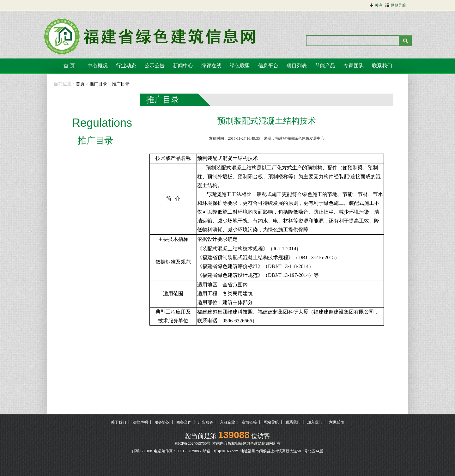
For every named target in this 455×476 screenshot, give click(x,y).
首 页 (69, 66)
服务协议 (162, 422)
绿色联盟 (240, 66)
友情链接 (249, 422)
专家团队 (354, 66)
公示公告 (155, 66)
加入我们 (315, 422)
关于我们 (118, 422)
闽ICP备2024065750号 (193, 443)
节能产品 (325, 66)
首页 (80, 84)
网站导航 (271, 422)
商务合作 (184, 422)
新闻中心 (183, 66)
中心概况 (98, 66)
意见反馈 (337, 422)
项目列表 (297, 66)
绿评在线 (211, 66)
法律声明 (140, 422)
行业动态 (126, 66)
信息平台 (268, 66)
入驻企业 (227, 422)
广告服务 (206, 422)
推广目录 (98, 84)
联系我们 (382, 66)
